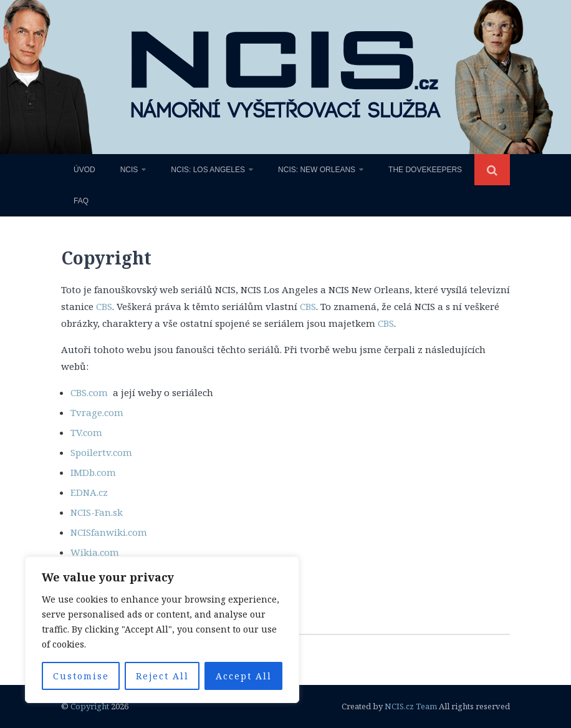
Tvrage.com (97, 412)
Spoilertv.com (101, 452)
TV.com (86, 432)
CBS (104, 306)
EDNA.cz (89, 492)
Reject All (162, 676)
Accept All (244, 676)
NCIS (129, 170)
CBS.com (90, 392)
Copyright (90, 706)
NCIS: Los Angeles (208, 170)
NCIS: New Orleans (317, 170)
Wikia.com (95, 552)
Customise (81, 676)
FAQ (81, 201)
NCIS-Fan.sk (97, 512)
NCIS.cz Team (411, 706)
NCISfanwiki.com (109, 532)
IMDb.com (93, 472)
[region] (162, 630)
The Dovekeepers (425, 170)
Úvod (84, 170)
